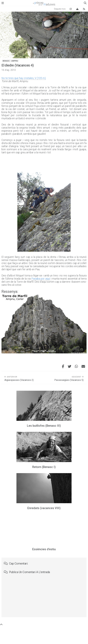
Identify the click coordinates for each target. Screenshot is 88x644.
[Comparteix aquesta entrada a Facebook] (63, 366)
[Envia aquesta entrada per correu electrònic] (83, 366)
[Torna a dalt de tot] (1, 625)
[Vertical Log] (77, 9)
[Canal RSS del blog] (84, 9)
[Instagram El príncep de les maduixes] (71, 9)
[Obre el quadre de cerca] (85, 3)
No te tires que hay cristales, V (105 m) (24, 78)
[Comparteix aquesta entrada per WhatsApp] (76, 366)
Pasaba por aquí (41, 279)
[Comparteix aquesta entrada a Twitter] (69, 366)
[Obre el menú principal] (3, 3)
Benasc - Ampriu (10, 61)
